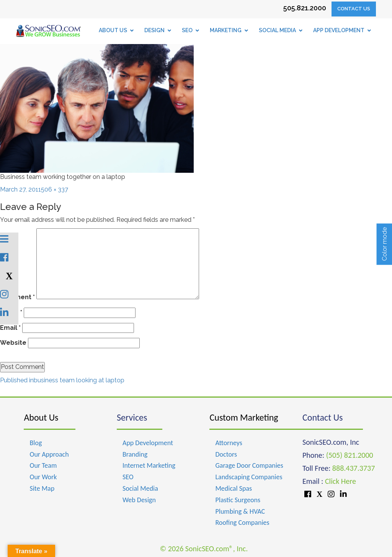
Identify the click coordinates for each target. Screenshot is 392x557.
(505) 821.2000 (350, 455)
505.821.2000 (305, 8)
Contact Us (354, 9)
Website (13, 343)
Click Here (341, 481)
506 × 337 (55, 189)
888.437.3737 (354, 468)
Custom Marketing (244, 417)
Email (10, 328)
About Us (41, 417)
